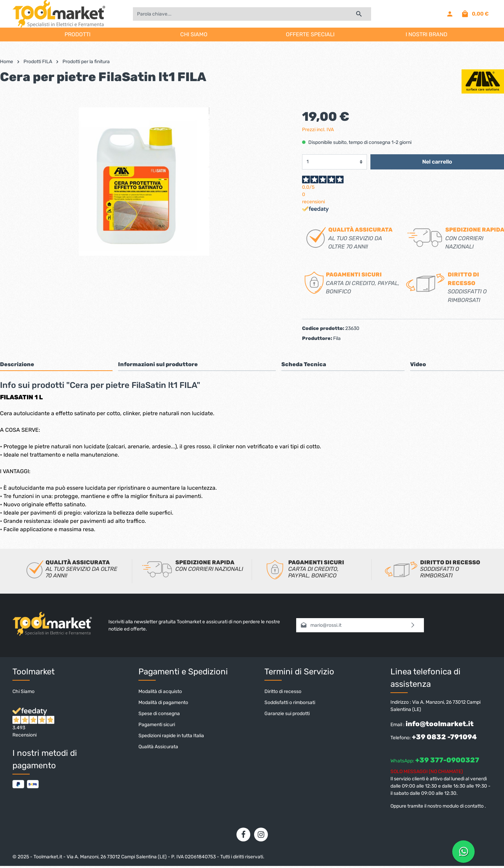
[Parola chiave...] (240, 14)
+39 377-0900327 (447, 760)
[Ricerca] (359, 14)
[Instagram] (261, 835)
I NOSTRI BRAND (427, 34)
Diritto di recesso (283, 691)
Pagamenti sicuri (157, 725)
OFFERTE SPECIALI (310, 34)
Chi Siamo (23, 691)
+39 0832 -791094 (444, 737)
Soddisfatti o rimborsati (290, 703)
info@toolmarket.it (440, 724)
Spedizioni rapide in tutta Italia (171, 736)
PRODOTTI (77, 34)
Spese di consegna (159, 714)
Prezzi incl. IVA (318, 130)
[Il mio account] (450, 14)
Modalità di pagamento (163, 703)
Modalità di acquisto (160, 691)
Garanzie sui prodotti (287, 714)
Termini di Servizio (299, 672)
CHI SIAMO (194, 34)
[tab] (56, 364)
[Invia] (413, 625)
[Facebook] (243, 835)
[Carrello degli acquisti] (475, 14)
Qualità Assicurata (158, 747)
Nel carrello (437, 162)
